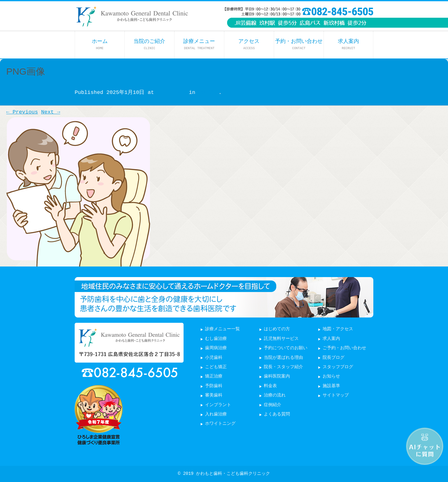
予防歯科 (214, 386)
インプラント (218, 405)
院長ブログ (334, 358)
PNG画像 (209, 93)
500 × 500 (171, 93)
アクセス (249, 44)
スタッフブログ (338, 367)
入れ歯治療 (216, 414)
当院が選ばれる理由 (283, 358)
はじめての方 (277, 329)
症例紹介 (273, 405)
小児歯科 (214, 358)
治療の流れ (275, 395)
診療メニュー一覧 (222, 329)
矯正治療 (214, 376)
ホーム (100, 44)
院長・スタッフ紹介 (283, 367)
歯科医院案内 (277, 376)
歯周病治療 (216, 348)
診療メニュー (199, 44)
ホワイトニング (220, 424)
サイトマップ (336, 395)
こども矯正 (216, 367)
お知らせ (331, 376)
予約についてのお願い (286, 348)
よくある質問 (277, 414)
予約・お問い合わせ (299, 44)
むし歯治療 (216, 339)
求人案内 (348, 44)
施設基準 (331, 386)
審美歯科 (214, 395)
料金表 (270, 386)
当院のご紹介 (149, 44)
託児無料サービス (281, 339)
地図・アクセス (338, 329)
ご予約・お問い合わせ (344, 348)
